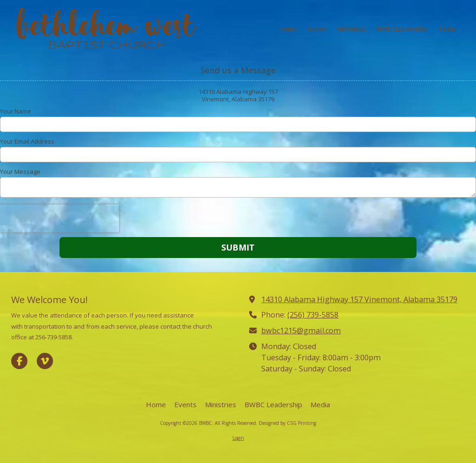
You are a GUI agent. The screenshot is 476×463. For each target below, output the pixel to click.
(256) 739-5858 (313, 315)
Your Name (16, 111)
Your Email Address (27, 141)
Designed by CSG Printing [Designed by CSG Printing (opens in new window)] (288, 423)
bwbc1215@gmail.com (301, 331)
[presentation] (59, 218)
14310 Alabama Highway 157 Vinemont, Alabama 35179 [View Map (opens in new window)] (359, 299)
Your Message (20, 172)
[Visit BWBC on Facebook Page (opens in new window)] (19, 361)
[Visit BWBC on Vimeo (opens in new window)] (45, 361)
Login (238, 438)
